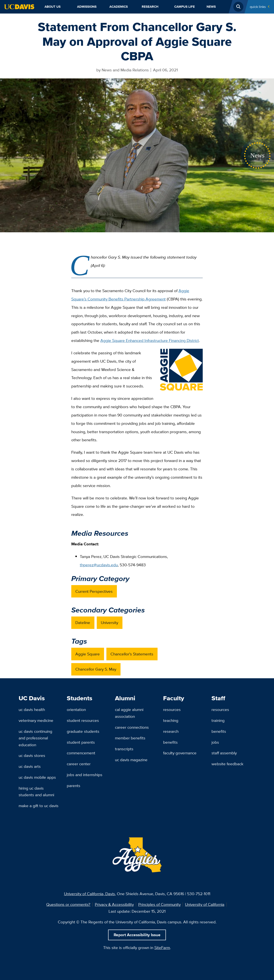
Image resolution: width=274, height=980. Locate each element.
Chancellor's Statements (132, 654)
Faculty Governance (180, 753)
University (109, 622)
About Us (53, 7)
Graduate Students (83, 731)
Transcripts (124, 749)
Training (218, 720)
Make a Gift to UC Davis (39, 806)
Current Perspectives (94, 591)
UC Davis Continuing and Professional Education (35, 738)
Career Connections (132, 727)
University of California (205, 904)
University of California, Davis (89, 894)
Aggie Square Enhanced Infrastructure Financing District (150, 340)
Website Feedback (227, 764)
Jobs (215, 742)
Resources (172, 709)
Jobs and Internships (85, 775)
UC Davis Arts (30, 766)
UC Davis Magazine (131, 760)
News (211, 7)
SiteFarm (162, 948)
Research (150, 7)
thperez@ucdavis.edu (99, 565)
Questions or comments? (68, 904)
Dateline (83, 622)
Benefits (170, 742)
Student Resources (83, 720)
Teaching (171, 720)
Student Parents (81, 742)
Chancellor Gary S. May (96, 669)
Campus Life (185, 7)
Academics (119, 7)
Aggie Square (88, 654)
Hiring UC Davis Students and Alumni (36, 791)
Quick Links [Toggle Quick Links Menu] (258, 7)
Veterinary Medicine (36, 720)
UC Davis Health (32, 709)
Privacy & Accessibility (114, 904)
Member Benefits (130, 738)
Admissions (87, 7)
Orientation (76, 709)
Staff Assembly (224, 753)
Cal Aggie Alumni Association (129, 713)
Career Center (79, 764)
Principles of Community (159, 904)
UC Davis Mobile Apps (37, 777)
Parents (74, 786)
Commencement (81, 753)
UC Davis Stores (32, 755)
